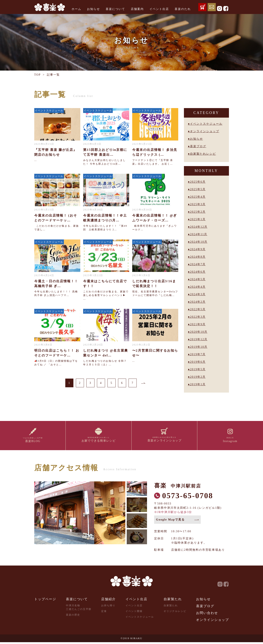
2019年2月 (198, 377)
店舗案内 (137, 9)
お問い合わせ (207, 615)
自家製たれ (173, 601)
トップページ (45, 601)
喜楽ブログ (198, 146)
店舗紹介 (108, 601)
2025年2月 (198, 212)
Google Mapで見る (171, 521)
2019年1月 (198, 384)
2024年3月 (198, 294)
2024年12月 (199, 227)
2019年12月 (199, 339)
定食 (104, 613)
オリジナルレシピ (175, 613)
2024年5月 (198, 279)
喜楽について (115, 9)
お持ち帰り (108, 607)
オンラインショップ (205, 131)
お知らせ (93, 9)
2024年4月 (198, 287)
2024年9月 (198, 249)
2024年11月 (199, 234)
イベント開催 (134, 613)
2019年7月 (198, 354)
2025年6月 (198, 182)
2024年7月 (198, 264)
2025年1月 (198, 219)
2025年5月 (198, 189)
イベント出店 (159, 9)
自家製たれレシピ (203, 154)
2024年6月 (198, 272)
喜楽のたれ (183, 9)
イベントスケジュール (206, 124)
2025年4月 (198, 197)
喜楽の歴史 (73, 617)
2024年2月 (198, 302)
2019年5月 (198, 369)
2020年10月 (199, 332)
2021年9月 (198, 324)
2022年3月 (198, 317)
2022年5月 (198, 309)
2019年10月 (199, 347)
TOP (38, 75)
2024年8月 (198, 257)
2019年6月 (198, 362)
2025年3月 (198, 204)
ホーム (76, 9)
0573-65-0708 (188, 497)
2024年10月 (199, 242)
